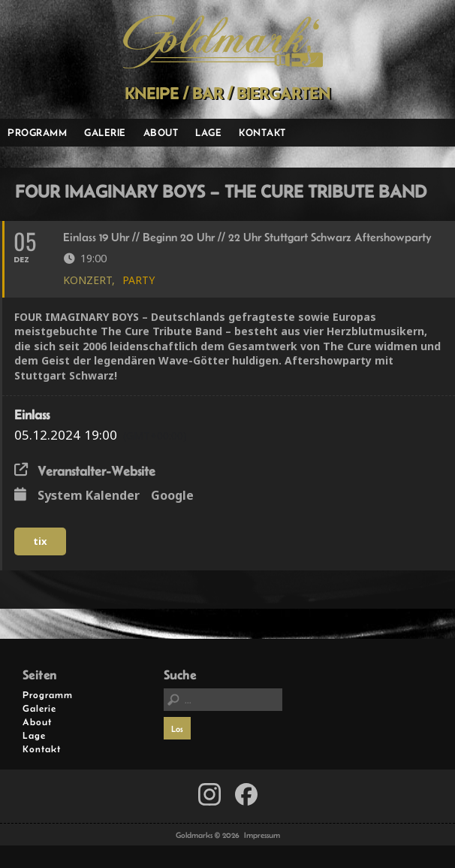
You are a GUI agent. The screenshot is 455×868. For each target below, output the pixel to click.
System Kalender (89, 496)
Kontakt (262, 132)
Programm (37, 132)
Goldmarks (223, 42)
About (161, 132)
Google (172, 496)
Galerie (105, 132)
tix (40, 541)
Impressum (262, 835)
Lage (208, 132)
